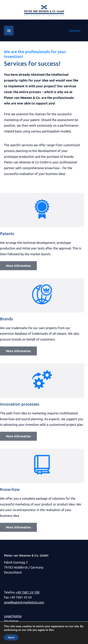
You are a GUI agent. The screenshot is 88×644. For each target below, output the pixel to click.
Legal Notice (13, 616)
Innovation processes (20, 404)
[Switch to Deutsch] (75, 31)
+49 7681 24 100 (27, 592)
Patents (7, 234)
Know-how (10, 489)
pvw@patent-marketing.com (24, 602)
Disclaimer (11, 621)
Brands (6, 319)
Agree (11, 637)
